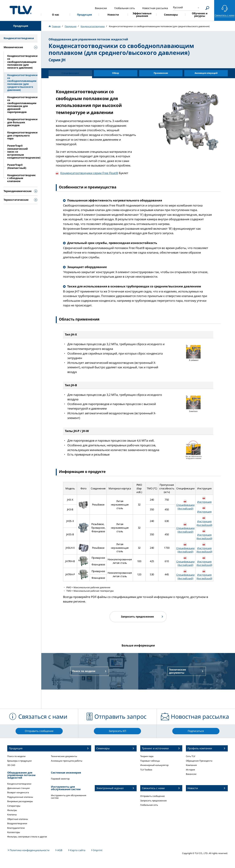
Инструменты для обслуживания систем (69, 797)
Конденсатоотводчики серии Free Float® (89, 173)
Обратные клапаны (18, 819)
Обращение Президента (199, 761)
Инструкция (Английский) (204, 523)
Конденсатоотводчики (19, 784)
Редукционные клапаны (20, 797)
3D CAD (11, 765)
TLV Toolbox (146, 770)
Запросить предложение (153, 801)
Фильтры (12, 810)
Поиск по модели (16, 756)
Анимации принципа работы (67, 761)
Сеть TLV (191, 756)
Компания (191, 765)
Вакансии (191, 774)
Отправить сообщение (152, 796)
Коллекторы (14, 832)
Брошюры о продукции (19, 761)
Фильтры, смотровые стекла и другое (27, 837)
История (190, 770)
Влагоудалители (16, 828)
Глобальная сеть (149, 805)
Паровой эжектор (60, 779)
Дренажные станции (18, 788)
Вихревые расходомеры (20, 801)
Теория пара (147, 756)
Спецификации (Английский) (185, 507)
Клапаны (12, 815)
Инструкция (204, 502)
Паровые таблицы (150, 761)
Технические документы (64, 756)
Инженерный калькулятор (154, 765)
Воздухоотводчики (17, 823)
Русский (178, 7)
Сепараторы (14, 806)
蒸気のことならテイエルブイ (21, 10)
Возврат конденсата (18, 792)
